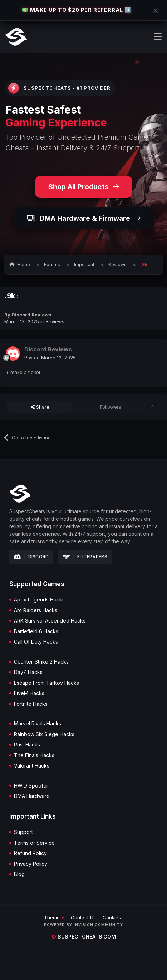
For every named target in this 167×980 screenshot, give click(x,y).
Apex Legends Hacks (39, 600)
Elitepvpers (85, 557)
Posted (50, 357)
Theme (54, 917)
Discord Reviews (31, 315)
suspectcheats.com (84, 937)
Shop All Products (84, 187)
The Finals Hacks (34, 755)
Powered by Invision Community (83, 925)
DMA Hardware (32, 796)
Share (40, 407)
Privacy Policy (31, 864)
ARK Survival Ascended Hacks (50, 621)
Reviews (55, 321)
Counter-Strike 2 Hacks (41, 662)
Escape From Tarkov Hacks (46, 683)
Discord (31, 557)
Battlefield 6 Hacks (36, 631)
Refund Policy (30, 853)
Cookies (112, 917)
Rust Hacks (27, 745)
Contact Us (83, 917)
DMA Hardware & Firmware (84, 218)
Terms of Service (34, 843)
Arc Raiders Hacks (36, 610)
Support (23, 832)
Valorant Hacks (32, 766)
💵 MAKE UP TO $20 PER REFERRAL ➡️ (77, 10)
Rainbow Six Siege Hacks (44, 734)
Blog (19, 874)
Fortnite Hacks (31, 704)
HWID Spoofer (31, 786)
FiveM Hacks (29, 693)
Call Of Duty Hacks (36, 642)
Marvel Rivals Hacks (38, 724)
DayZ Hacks (28, 672)
